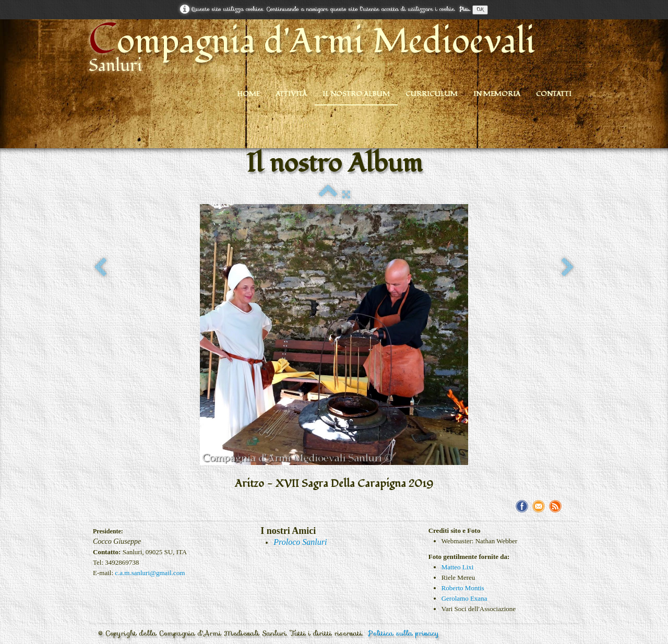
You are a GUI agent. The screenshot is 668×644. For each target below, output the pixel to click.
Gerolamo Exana (464, 598)
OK (480, 10)
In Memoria (497, 94)
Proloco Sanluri (300, 542)
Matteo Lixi (458, 567)
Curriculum (432, 94)
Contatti (554, 94)
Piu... (465, 9)
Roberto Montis (463, 588)
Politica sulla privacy (404, 633)
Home (248, 94)
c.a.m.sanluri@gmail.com (150, 573)
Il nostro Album (356, 94)
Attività (291, 94)
